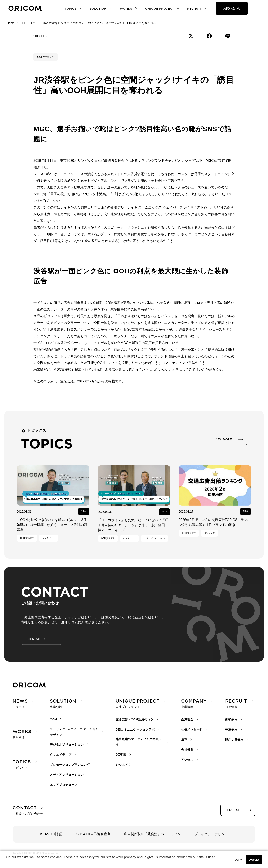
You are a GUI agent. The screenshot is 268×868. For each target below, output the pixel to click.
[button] (7, 863)
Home (11, 23)
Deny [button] (238, 860)
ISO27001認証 (51, 834)
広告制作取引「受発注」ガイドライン (152, 834)
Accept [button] (254, 860)
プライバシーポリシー (211, 834)
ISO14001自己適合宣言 (93, 834)
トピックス (28, 23)
